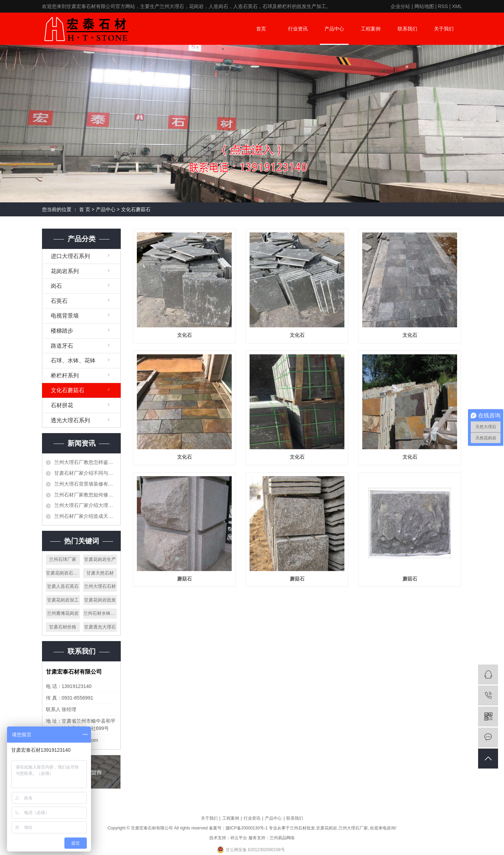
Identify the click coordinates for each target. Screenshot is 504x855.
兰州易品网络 (282, 838)
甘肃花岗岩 (327, 828)
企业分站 (400, 6)
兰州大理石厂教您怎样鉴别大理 (86, 462)
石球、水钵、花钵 (73, 360)
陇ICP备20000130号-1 (247, 828)
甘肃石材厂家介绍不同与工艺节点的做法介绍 (86, 473)
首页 (261, 29)
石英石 (59, 301)
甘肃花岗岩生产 (100, 559)
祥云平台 (239, 838)
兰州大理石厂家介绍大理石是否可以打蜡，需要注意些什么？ (86, 505)
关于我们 (444, 29)
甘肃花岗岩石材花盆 (63, 573)
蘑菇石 (184, 579)
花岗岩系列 (65, 271)
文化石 (184, 335)
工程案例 (371, 29)
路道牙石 (62, 346)
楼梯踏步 (62, 331)
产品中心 (334, 29)
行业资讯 (298, 29)
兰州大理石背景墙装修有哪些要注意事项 (86, 484)
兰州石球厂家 (63, 559)
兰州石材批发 (302, 828)
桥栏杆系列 (65, 376)
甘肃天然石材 (100, 573)
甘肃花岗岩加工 (63, 600)
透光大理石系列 (70, 420)
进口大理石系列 (70, 256)
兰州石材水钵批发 (100, 613)
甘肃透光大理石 (100, 627)
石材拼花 (62, 405)
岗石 (56, 286)
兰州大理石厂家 (353, 828)
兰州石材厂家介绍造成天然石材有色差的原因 (86, 516)
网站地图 (424, 6)
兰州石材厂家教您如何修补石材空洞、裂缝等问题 (86, 495)
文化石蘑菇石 (136, 209)
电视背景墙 (65, 316)
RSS (443, 6)
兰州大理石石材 (100, 586)
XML (457, 6)
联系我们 (407, 29)
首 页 (85, 209)
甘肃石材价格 (63, 627)
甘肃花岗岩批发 (100, 600)
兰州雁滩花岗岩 (63, 613)
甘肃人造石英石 (63, 586)
